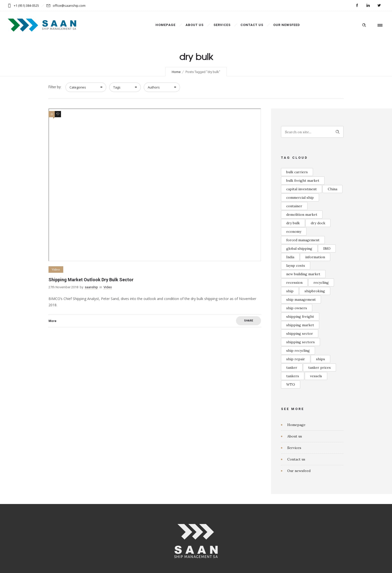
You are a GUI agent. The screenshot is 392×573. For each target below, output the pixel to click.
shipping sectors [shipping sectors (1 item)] (300, 342)
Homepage (165, 25)
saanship (91, 287)
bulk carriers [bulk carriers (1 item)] (297, 172)
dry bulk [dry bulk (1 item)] (293, 223)
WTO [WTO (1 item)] (291, 384)
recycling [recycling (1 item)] (321, 282)
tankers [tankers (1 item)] (293, 376)
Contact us (252, 25)
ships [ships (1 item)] (320, 359)
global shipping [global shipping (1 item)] (299, 248)
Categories (78, 87)
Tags (117, 87)
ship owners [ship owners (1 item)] (297, 308)
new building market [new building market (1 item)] (303, 274)
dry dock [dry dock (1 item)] (318, 223)
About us (194, 25)
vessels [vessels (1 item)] (316, 376)
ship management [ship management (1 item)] (301, 299)
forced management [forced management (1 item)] (303, 240)
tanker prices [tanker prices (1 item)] (319, 367)
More (52, 321)
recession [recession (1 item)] (294, 282)
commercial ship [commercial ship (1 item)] (300, 197)
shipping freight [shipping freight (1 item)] (300, 316)
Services (222, 25)
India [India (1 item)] (290, 257)
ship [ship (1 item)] (290, 291)
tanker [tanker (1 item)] (292, 367)
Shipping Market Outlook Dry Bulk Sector (91, 280)
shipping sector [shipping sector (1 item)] (300, 333)
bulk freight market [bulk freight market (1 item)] (303, 180)
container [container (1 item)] (294, 206)
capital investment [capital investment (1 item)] (301, 189)
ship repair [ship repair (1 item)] (296, 359)
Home (176, 72)
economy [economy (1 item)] (294, 231)
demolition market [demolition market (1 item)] (302, 214)
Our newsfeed (287, 25)
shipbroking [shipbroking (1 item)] (315, 291)
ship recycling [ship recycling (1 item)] (298, 350)
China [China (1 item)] (332, 189)
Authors (154, 87)
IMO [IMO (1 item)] (327, 248)
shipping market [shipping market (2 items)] (300, 325)
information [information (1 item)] (315, 257)
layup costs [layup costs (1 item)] (296, 265)
